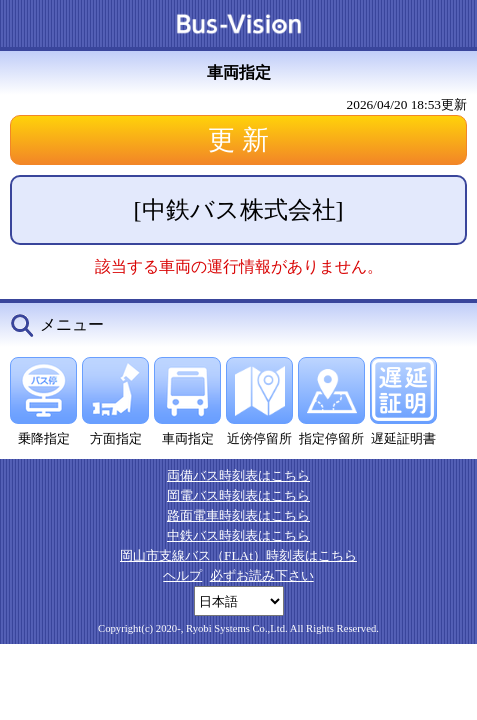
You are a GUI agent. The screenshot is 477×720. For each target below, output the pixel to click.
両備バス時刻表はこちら (238, 475)
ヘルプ (182, 575)
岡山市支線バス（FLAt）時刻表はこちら (238, 555)
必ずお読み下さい (262, 575)
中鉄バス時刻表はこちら (238, 535)
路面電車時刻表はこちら (238, 515)
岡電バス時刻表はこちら (238, 495)
